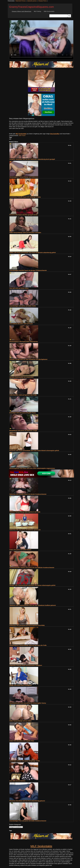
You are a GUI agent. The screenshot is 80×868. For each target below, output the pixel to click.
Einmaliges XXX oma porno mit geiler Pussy (23, 413)
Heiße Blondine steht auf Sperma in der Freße (23, 395)
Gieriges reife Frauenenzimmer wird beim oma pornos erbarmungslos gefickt (32, 585)
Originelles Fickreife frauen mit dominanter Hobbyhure (26, 665)
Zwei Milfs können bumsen (17, 781)
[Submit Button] (69, 16)
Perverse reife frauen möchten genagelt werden (24, 215)
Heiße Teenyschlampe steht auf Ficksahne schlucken (25, 233)
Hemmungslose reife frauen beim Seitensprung (24, 342)
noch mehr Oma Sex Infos (16, 128)
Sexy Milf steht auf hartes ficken (19, 288)
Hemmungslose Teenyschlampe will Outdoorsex (24, 177)
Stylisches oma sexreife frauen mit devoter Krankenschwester (28, 494)
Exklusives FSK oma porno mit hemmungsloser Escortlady (27, 625)
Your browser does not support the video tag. (41, 40)
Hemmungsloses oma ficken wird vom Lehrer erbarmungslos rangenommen (32, 468)
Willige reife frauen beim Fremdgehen (21, 685)
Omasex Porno (43, 1)
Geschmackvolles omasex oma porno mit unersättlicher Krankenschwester (32, 568)
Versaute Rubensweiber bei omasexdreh (22, 377)
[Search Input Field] (58, 16)
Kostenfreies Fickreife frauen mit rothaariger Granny (25, 197)
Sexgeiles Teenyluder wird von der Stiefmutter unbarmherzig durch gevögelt (32, 159)
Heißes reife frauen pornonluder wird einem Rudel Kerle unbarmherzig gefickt (33, 253)
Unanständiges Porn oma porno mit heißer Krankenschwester (28, 821)
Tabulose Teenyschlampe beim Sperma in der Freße (25, 512)
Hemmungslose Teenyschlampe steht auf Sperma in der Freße (28, 645)
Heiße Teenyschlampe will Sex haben (21, 721)
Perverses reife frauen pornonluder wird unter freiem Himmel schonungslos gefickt (34, 451)
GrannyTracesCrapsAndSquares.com (31, 7)
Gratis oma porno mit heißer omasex (20, 550)
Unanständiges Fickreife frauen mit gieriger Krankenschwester (28, 270)
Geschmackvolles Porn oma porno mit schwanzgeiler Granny (28, 703)
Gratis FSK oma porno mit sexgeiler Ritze (22, 741)
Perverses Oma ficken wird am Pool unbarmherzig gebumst (27, 801)
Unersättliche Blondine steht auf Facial (21, 324)
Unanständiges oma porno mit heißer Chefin (23, 306)
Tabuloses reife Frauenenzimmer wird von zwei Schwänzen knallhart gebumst (33, 605)
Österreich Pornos (21, 1)
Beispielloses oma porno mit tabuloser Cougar (23, 431)
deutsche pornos (32, 1)
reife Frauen (22, 136)
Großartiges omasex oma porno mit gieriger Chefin (25, 761)
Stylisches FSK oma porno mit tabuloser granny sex (25, 530)
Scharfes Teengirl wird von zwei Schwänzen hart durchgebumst (28, 359)
